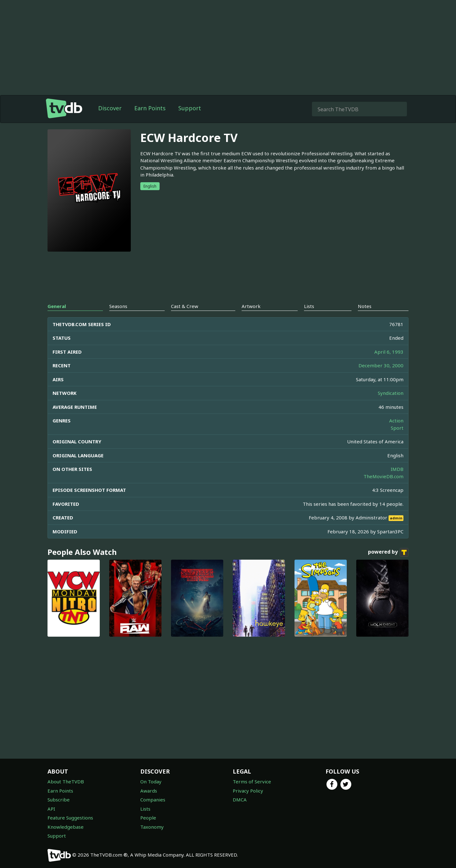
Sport (397, 428)
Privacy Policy (248, 791)
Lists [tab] (309, 306)
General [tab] (57, 306)
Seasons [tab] (118, 306)
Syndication (391, 393)
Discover (110, 108)
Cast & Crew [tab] (185, 306)
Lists (145, 809)
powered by (388, 552)
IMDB (397, 469)
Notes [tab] (365, 306)
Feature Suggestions (70, 818)
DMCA (240, 800)
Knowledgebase (66, 827)
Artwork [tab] (251, 306)
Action (396, 421)
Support (190, 108)
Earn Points (150, 108)
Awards (149, 791)
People (148, 818)
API (51, 809)
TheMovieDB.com (383, 476)
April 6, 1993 (389, 352)
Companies (153, 800)
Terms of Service (252, 781)
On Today (151, 781)
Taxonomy (152, 827)
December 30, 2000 (381, 365)
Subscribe (59, 800)
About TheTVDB (66, 781)
